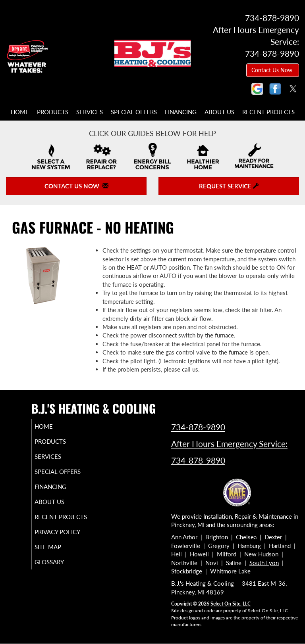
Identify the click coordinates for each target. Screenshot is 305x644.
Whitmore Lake (230, 571)
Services (90, 112)
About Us (219, 112)
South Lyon (264, 563)
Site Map (57, 568)
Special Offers (134, 112)
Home (20, 112)
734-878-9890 (198, 427)
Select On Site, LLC (231, 604)
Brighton (217, 537)
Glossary (58, 583)
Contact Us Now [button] (273, 70)
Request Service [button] (229, 186)
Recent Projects (268, 112)
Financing (181, 112)
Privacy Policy (49, 550)
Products (53, 112)
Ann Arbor (184, 537)
